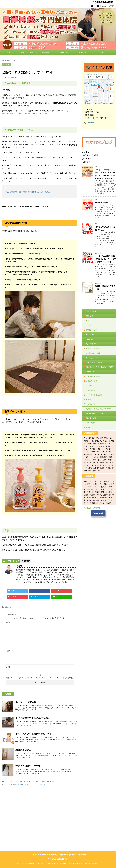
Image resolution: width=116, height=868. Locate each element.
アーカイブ (87, 159)
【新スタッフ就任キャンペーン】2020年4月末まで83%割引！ (32, 782)
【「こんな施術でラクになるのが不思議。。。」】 (36, 718)
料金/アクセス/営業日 (27, 52)
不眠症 (88, 427)
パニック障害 (91, 423)
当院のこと (8, 607)
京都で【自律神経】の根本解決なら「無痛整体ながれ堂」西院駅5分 (58, 796)
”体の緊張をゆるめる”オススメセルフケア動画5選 (27, 784)
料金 (88, 321)
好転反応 (89, 386)
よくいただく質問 (92, 358)
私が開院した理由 (92, 349)
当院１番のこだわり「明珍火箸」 (29, 766)
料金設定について (92, 400)
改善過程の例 (91, 390)
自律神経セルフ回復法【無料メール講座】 (100, 367)
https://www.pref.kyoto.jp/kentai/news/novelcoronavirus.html (25, 114)
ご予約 (100, 52)
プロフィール (82, 52)
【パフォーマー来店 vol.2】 (27, 702)
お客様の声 (64, 52)
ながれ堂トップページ (93, 311)
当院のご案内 (90, 316)
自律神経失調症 (91, 418)
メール (9, 659)
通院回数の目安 (92, 381)
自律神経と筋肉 (101, 203)
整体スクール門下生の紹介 (95, 413)
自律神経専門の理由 (93, 353)
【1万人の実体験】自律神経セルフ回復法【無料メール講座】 (28, 192)
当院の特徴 (46, 52)
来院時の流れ (91, 404)
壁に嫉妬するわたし (23, 750)
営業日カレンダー (92, 330)
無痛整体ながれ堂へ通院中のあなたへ (100, 409)
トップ (9, 52)
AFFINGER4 (94, 805)
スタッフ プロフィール (93, 344)
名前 (8, 651)
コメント (9, 622)
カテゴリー (87, 152)
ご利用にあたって (92, 372)
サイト (8, 667)
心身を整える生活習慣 (94, 395)
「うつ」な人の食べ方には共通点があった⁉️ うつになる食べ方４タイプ (105, 259)
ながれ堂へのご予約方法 (94, 362)
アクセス (89, 325)
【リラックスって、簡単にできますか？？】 (33, 734)
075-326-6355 (103, 2)
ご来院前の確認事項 (93, 376)
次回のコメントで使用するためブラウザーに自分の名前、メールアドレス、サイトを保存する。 (40, 678)
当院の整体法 (90, 335)
